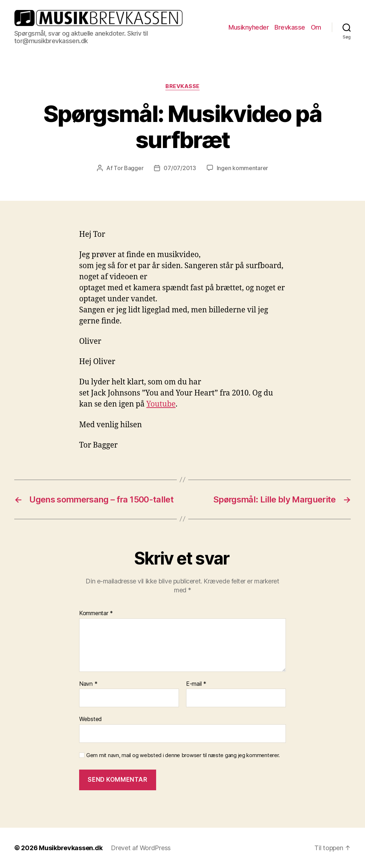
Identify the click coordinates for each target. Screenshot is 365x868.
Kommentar (96, 613)
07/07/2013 (180, 168)
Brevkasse (290, 27)
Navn (88, 684)
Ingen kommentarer (242, 168)
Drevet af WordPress (141, 848)
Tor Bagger (128, 168)
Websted (91, 719)
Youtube (161, 404)
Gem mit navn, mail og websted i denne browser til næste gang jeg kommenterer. (183, 755)
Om (316, 27)
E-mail (196, 684)
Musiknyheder (249, 27)
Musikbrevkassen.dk (71, 848)
